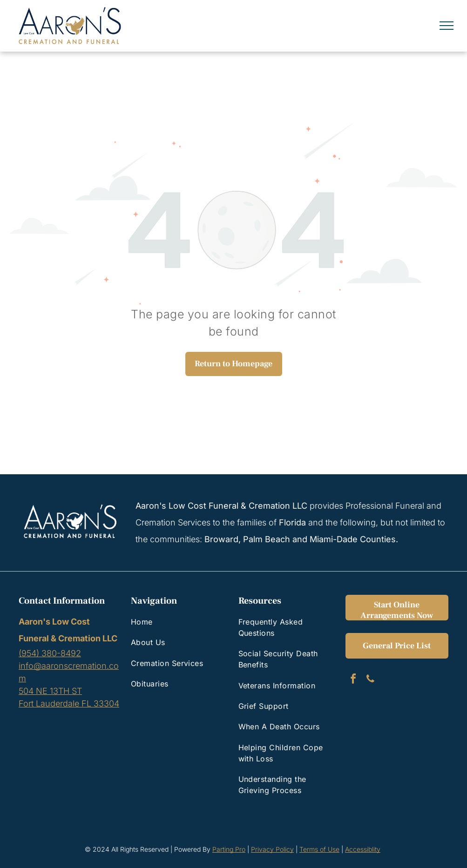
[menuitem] (176, 622)
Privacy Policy (272, 849)
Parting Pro (229, 849)
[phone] (370, 680)
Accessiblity (363, 849)
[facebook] (353, 680)
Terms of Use (319, 849)
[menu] (447, 26)
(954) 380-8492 (50, 653)
